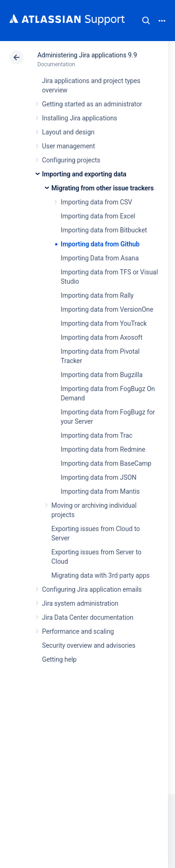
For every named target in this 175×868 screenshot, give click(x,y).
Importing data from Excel (98, 216)
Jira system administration (80, 603)
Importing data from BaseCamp (106, 463)
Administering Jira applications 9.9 (87, 55)
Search (146, 21)
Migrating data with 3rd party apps (101, 575)
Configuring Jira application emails (92, 589)
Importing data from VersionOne (107, 309)
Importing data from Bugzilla (102, 375)
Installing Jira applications (80, 118)
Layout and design (68, 132)
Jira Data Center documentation (88, 617)
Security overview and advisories (89, 645)
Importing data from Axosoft (101, 337)
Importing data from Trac (97, 435)
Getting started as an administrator (92, 104)
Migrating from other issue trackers (102, 188)
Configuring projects (71, 160)
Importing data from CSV (96, 202)
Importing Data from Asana (100, 258)
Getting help (59, 659)
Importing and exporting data (84, 174)
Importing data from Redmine (103, 449)
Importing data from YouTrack (104, 323)
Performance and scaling (78, 631)
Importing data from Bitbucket (104, 230)
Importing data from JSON (98, 477)
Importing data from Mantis (100, 491)
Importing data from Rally (97, 295)
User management (68, 146)
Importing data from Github (100, 244)
